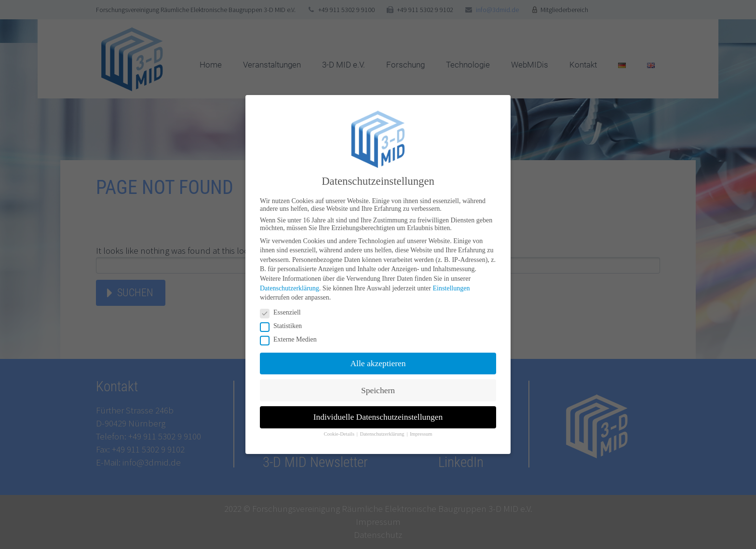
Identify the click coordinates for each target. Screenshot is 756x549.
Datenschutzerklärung (290, 288)
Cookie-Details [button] (339, 434)
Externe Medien (291, 340)
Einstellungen (451, 288)
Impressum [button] (421, 434)
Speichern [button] (378, 390)
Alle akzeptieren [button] (378, 363)
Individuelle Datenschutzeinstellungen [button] (378, 417)
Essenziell (283, 313)
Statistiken (284, 326)
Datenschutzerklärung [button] (383, 434)
